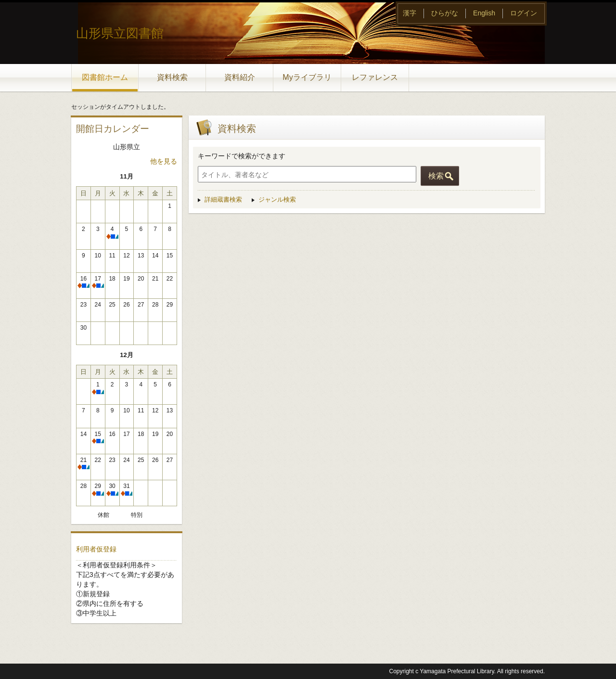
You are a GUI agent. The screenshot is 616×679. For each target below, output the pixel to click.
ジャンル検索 (277, 199)
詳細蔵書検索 (223, 199)
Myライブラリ (307, 77)
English (484, 13)
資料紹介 (240, 77)
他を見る (164, 161)
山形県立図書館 (120, 33)
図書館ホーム (105, 77)
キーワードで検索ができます (242, 156)
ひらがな (445, 13)
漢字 (410, 13)
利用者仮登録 (96, 549)
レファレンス (375, 77)
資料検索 (172, 77)
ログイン (524, 13)
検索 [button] (436, 176)
